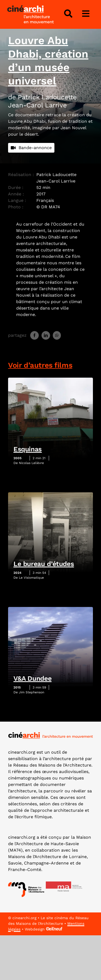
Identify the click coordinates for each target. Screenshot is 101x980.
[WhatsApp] (57, 335)
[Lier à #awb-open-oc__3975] (86, 14)
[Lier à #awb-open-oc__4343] (68, 14)
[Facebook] (34, 335)
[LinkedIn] (46, 335)
